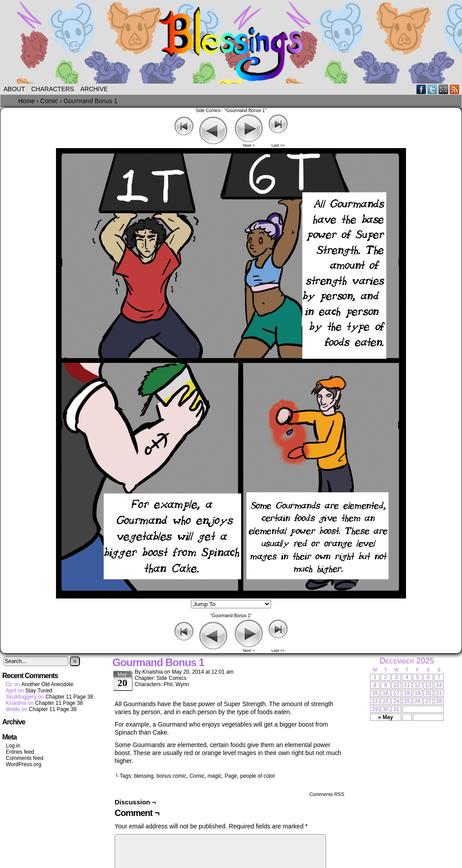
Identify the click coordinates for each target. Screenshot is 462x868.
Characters (52, 89)
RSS (455, 89)
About (14, 89)
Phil (168, 684)
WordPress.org (24, 764)
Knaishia (152, 672)
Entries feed (20, 752)
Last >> (278, 145)
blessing (144, 776)
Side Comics (208, 111)
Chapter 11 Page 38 (69, 697)
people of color (257, 776)
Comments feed (25, 758)
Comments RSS (327, 794)
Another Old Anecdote (47, 684)
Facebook (421, 89)
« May (385, 717)
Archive (94, 89)
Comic (197, 776)
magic (215, 776)
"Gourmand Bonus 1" (246, 111)
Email (444, 89)
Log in (13, 746)
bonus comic (171, 776)
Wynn (182, 684)
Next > (249, 145)
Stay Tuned (39, 691)
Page (231, 776)
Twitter (432, 89)
